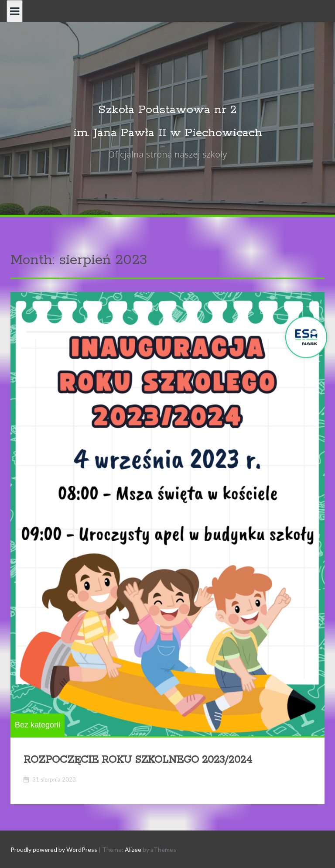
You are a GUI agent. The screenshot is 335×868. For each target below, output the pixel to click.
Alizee (133, 849)
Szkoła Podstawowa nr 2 (167, 110)
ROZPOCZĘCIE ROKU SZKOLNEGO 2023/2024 (138, 760)
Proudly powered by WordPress (54, 849)
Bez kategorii (38, 725)
